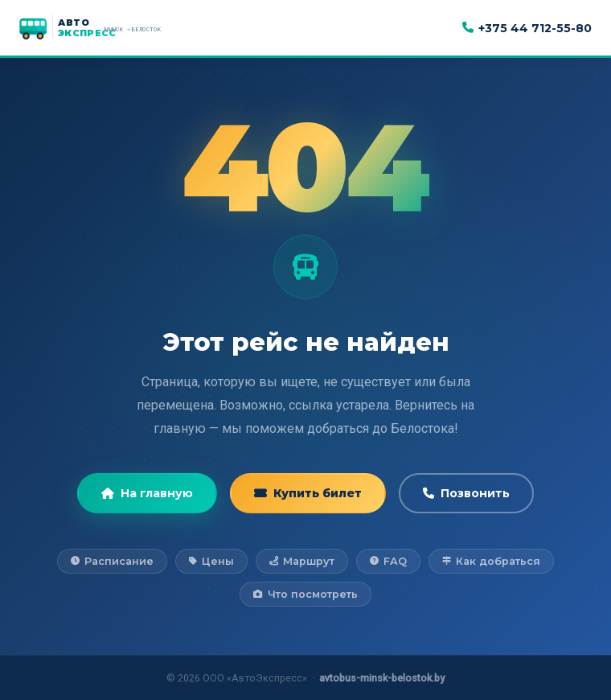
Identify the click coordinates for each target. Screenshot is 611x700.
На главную (147, 493)
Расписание (112, 561)
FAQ (388, 561)
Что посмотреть (305, 594)
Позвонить (466, 493)
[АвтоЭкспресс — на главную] (108, 28)
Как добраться (491, 561)
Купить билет (308, 493)
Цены (211, 561)
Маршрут (302, 561)
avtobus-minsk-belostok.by (382, 678)
